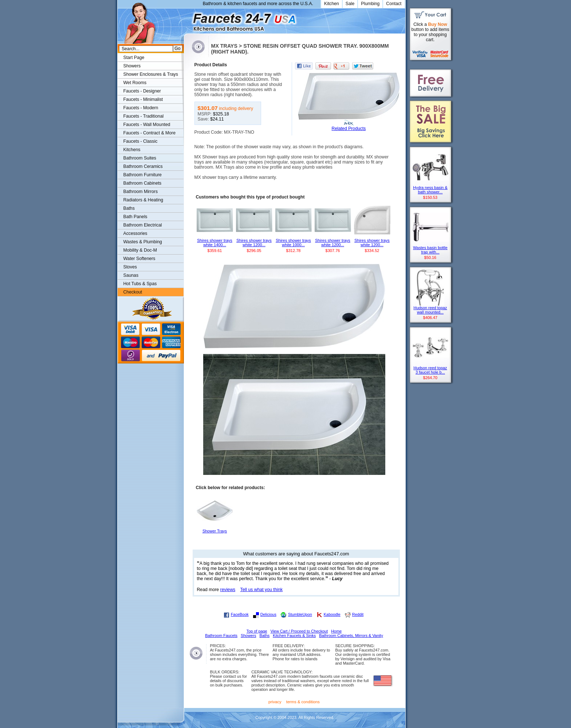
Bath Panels (135, 217)
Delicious (268, 614)
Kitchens (132, 150)
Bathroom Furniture (143, 175)
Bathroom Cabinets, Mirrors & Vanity (351, 635)
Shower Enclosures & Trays (151, 74)
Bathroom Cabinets (143, 183)
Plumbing (370, 4)
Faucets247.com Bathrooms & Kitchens (187, 19)
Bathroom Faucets (221, 635)
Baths (129, 208)
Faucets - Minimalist (143, 99)
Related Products (349, 129)
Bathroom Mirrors (141, 192)
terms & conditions (303, 702)
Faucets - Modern (141, 108)
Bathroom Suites (140, 158)
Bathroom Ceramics (143, 166)
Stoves (130, 267)
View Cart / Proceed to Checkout (299, 631)
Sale (350, 4)
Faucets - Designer (142, 91)
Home (336, 631)
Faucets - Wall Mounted (147, 125)
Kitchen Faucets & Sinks (294, 635)
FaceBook (240, 614)
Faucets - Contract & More (149, 133)
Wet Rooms (135, 83)
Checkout (133, 292)
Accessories (135, 233)
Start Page (134, 58)
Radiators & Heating (143, 200)
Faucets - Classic (141, 141)
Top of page (257, 631)
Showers (132, 66)
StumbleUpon (300, 614)
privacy (275, 702)
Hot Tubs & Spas (140, 284)
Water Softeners (139, 259)
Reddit (358, 614)
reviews (228, 590)
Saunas (131, 275)
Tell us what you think (262, 590)
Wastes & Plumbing (143, 242)
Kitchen (332, 4)
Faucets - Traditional (144, 116)
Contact (394, 4)
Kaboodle (332, 614)
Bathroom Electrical (143, 225)
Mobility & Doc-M (140, 250)
